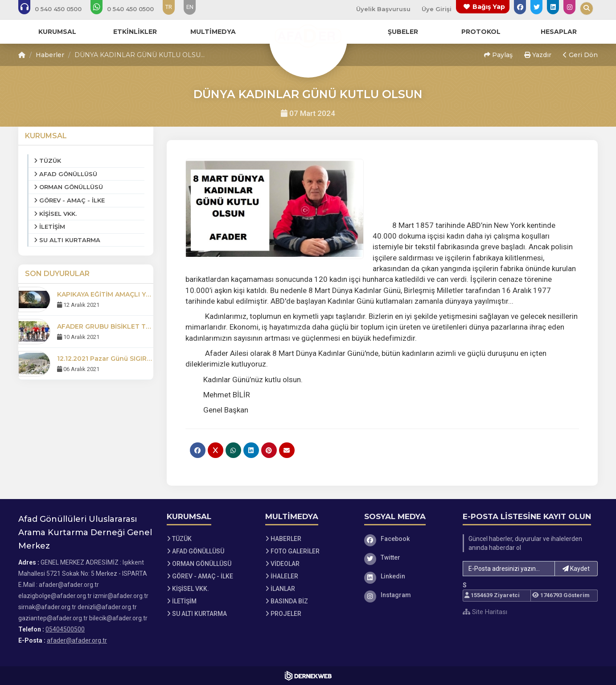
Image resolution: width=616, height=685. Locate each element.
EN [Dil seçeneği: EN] (190, 7)
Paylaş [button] (498, 55)
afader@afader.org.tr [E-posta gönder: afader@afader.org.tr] (77, 640)
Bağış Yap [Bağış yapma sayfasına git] (489, 7)
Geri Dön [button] (580, 55)
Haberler (50, 55)
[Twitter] (407, 557)
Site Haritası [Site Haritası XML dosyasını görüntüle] (485, 612)
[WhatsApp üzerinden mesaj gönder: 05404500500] (128, 9)
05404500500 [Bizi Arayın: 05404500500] (65, 629)
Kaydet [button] (576, 569)
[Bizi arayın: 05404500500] (56, 9)
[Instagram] (407, 595)
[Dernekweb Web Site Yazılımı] (308, 676)
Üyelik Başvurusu (383, 9)
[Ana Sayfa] (308, 37)
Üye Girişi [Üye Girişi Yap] (437, 9)
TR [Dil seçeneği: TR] (169, 7)
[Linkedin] (407, 576)
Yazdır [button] (538, 55)
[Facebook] (407, 539)
